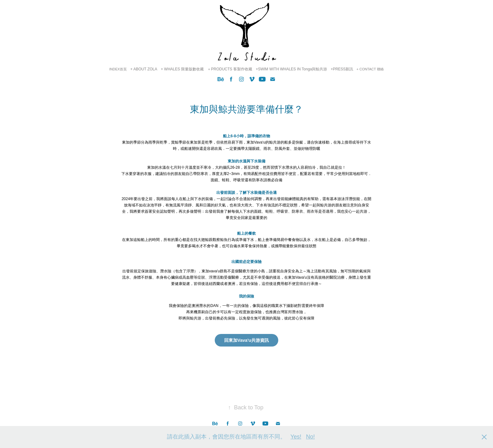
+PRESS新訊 (342, 69)
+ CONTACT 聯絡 (370, 69)
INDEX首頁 (118, 69)
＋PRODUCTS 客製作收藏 (230, 69)
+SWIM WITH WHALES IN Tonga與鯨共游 (291, 69)
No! (310, 437)
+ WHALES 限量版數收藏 (182, 69)
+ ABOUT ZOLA (144, 69)
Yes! (296, 437)
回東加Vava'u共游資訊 (246, 340)
